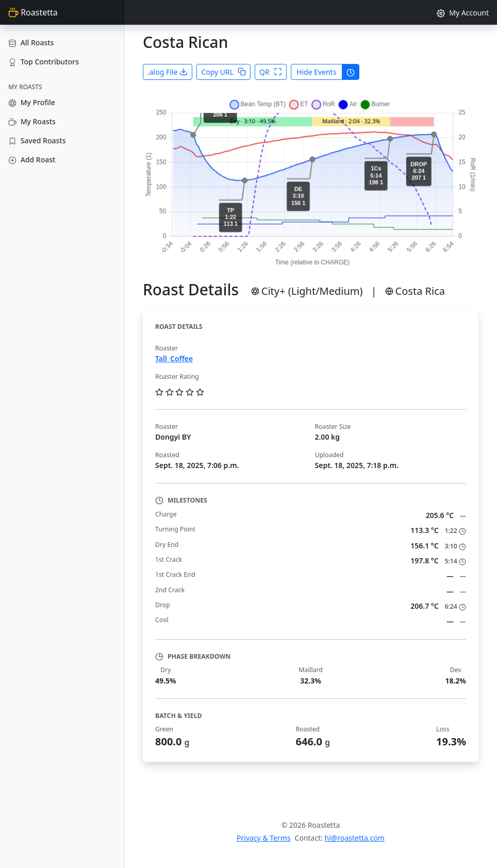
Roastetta (33, 12)
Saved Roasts (37, 140)
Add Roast (32, 160)
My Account (463, 13)
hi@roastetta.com (355, 838)
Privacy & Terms (264, 838)
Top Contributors (44, 62)
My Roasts (32, 121)
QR (271, 72)
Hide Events (316, 72)
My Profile (32, 102)
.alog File (168, 72)
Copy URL (223, 72)
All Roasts (31, 43)
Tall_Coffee (174, 358)
